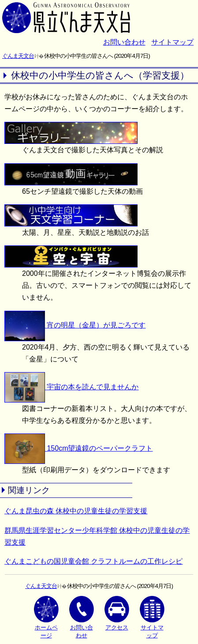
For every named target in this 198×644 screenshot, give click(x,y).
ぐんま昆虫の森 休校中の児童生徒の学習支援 (76, 511)
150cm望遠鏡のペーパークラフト (78, 448)
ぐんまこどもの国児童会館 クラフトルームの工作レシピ (93, 561)
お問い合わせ (124, 42)
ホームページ (46, 617)
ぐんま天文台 (18, 56)
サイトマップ (172, 42)
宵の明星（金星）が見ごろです (75, 325)
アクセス (117, 613)
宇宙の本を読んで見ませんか (71, 387)
